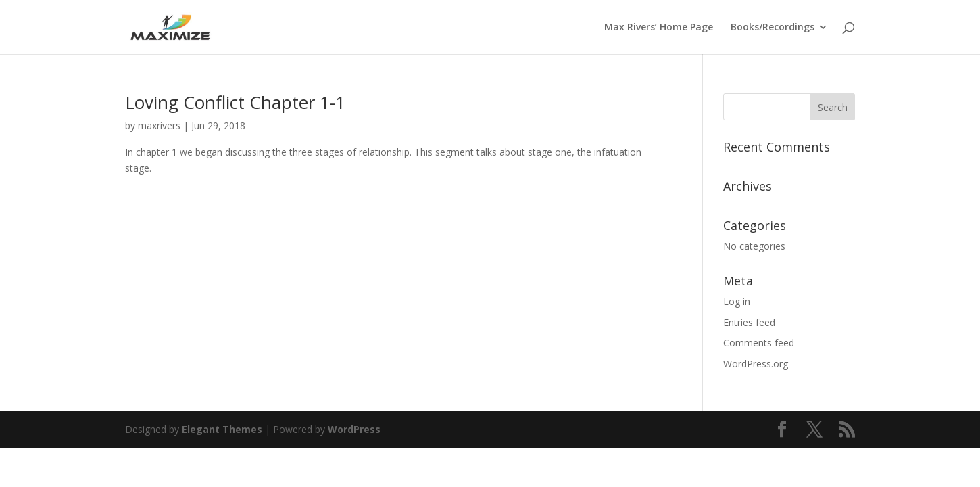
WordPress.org (756, 364)
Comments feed (759, 343)
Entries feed (749, 322)
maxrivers (159, 125)
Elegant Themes (222, 429)
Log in (737, 301)
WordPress (354, 429)
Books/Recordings (773, 28)
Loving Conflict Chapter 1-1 (235, 102)
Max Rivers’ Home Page (659, 28)
